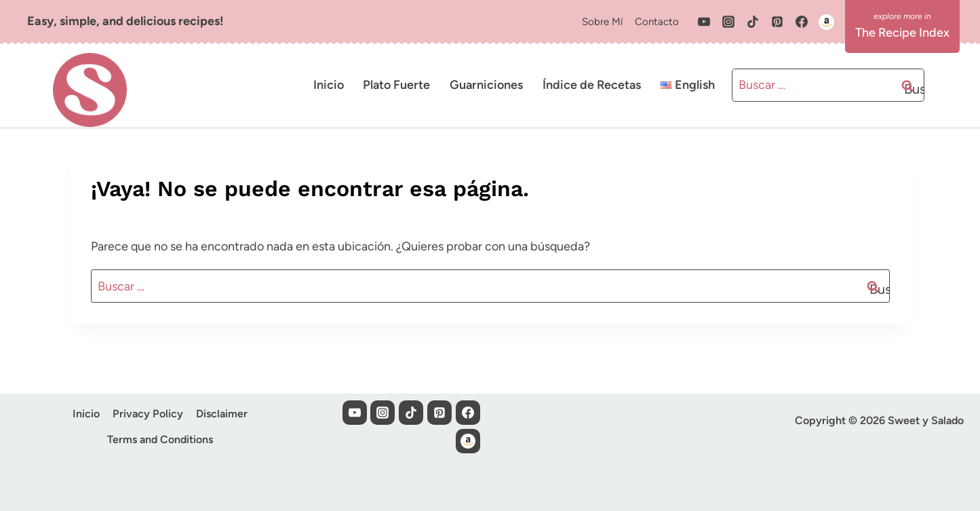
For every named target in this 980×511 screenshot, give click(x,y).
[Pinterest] (777, 22)
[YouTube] (704, 22)
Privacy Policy (148, 414)
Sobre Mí (602, 22)
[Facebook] (802, 22)
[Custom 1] (826, 22)
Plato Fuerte (396, 85)
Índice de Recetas (592, 85)
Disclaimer (222, 414)
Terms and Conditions (160, 439)
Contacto (657, 22)
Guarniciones (486, 85)
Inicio (329, 85)
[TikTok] (753, 22)
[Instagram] (728, 22)
